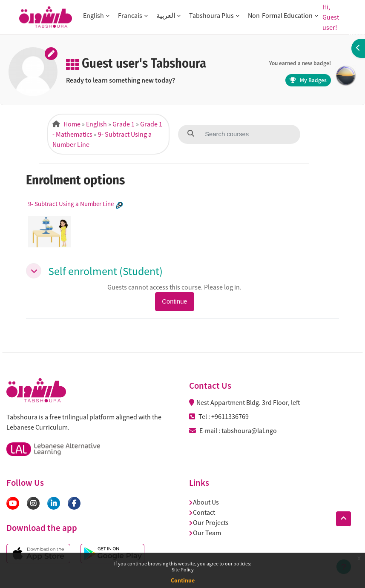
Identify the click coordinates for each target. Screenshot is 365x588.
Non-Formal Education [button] (280, 15)
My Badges (308, 80)
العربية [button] (166, 15)
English (96, 124)
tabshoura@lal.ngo (249, 430)
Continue (183, 580)
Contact (202, 512)
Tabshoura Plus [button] (211, 15)
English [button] (93, 15)
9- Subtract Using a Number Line (71, 204)
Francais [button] (130, 15)
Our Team (205, 533)
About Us (204, 502)
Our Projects (209, 522)
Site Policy (183, 569)
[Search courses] (245, 134)
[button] (34, 271)
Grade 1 (124, 124)
